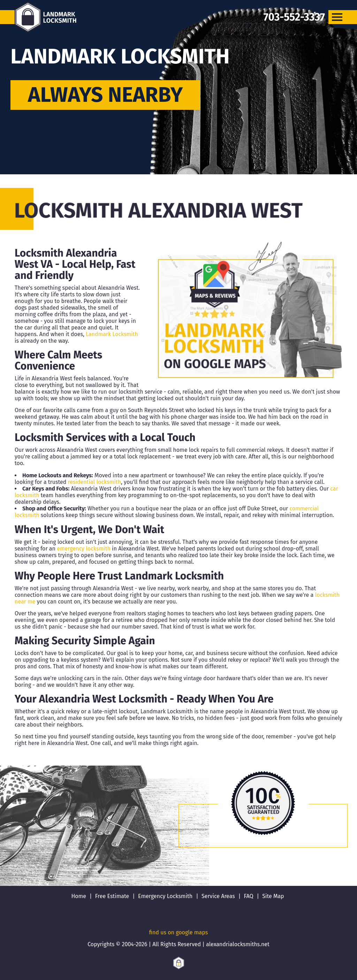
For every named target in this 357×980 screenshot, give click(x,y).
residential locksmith (94, 482)
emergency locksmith (84, 549)
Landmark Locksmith (112, 334)
